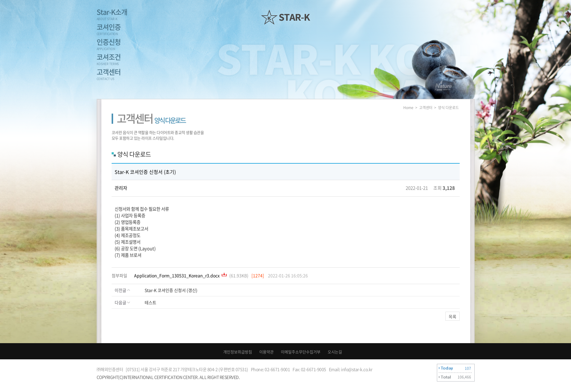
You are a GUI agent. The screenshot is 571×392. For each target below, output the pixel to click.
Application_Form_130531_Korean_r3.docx (177, 275)
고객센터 (426, 108)
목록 (452, 316)
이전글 (122, 290)
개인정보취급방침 (238, 352)
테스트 (150, 302)
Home (408, 108)
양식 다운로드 (448, 108)
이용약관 (266, 352)
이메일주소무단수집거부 (301, 352)
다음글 (122, 302)
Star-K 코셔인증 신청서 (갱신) (171, 290)
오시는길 (335, 352)
